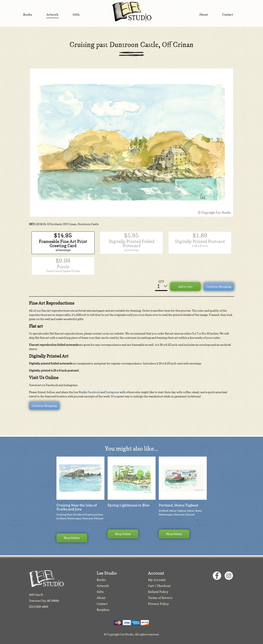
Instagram (113, 392)
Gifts (100, 592)
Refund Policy (158, 592)
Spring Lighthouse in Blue (129, 505)
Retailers (103, 610)
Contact (102, 604)
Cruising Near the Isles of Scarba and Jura (77, 507)
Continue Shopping (219, 287)
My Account (157, 580)
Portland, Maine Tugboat (178, 505)
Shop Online (72, 538)
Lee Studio (132, 12)
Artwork (103, 586)
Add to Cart (185, 287)
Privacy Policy (158, 604)
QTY (161, 281)
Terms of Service (160, 598)
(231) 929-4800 (39, 607)
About (101, 598)
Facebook (94, 392)
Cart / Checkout (159, 586)
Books (101, 580)
